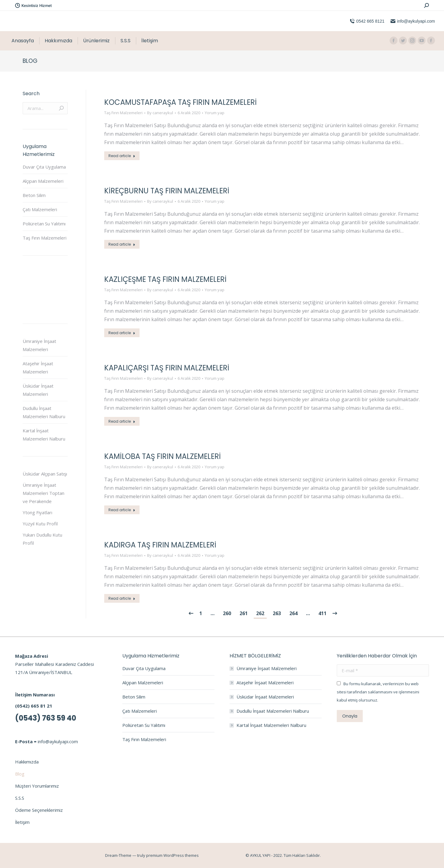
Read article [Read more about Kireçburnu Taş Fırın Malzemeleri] (122, 244)
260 (227, 613)
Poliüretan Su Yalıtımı (44, 224)
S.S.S (20, 798)
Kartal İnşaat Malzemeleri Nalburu (44, 435)
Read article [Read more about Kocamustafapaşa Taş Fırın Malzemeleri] (122, 156)
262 (260, 613)
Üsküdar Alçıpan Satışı (45, 474)
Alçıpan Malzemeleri (43, 181)
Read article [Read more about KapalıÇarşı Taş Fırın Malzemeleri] (122, 421)
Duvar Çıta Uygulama (44, 167)
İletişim (22, 822)
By (160, 113)
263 (277, 613)
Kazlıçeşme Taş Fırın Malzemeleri (165, 279)
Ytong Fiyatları (37, 512)
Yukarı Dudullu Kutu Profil (42, 539)
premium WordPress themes (172, 855)
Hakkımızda (27, 762)
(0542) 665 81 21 (34, 706)
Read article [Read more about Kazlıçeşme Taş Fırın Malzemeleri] (122, 333)
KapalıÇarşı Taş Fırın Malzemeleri (167, 368)
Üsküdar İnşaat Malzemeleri (38, 390)
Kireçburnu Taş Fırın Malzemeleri (167, 191)
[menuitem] (23, 41)
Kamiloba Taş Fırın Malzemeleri (162, 456)
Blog (20, 774)
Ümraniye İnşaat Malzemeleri (39, 345)
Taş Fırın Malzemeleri (123, 113)
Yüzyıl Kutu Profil (40, 524)
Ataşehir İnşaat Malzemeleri (38, 368)
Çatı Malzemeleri (40, 209)
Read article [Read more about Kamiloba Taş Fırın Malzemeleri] (122, 510)
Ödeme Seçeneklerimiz (39, 810)
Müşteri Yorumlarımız (37, 786)
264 (293, 613)
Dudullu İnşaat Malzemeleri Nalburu (44, 412)
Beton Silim (34, 195)
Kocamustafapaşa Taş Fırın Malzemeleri (180, 102)
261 (244, 613)
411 (322, 613)
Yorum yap (215, 113)
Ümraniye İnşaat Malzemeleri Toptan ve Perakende (43, 493)
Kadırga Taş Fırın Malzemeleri (160, 545)
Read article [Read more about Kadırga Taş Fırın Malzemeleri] (122, 598)
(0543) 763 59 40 (46, 718)
